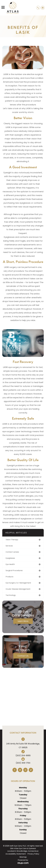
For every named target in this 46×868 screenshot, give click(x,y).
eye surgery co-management (18, 583)
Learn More (23, 621)
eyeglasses (10, 558)
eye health (10, 564)
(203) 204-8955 (23, 756)
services (9, 546)
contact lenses (12, 552)
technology (11, 595)
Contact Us (23, 656)
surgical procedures (14, 570)
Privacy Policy (33, 854)
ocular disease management (18, 589)
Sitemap (23, 857)
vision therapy (12, 540)
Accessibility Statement (16, 854)
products (9, 577)
